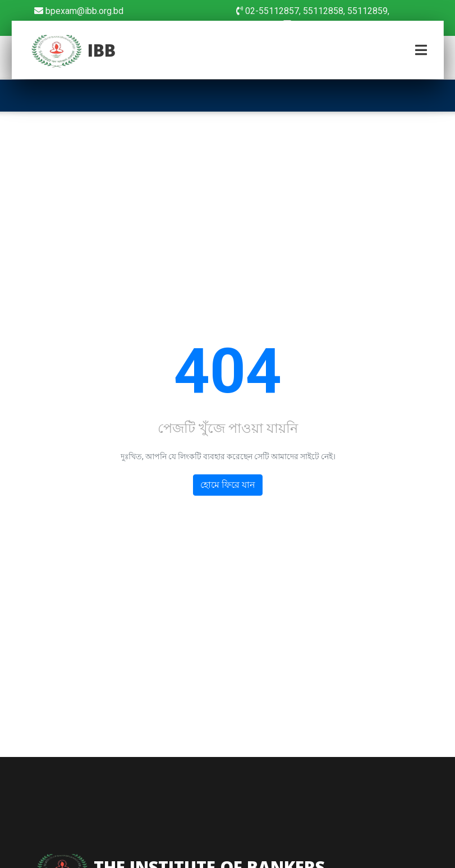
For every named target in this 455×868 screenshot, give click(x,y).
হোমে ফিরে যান (228, 485)
